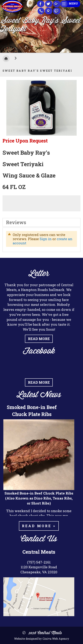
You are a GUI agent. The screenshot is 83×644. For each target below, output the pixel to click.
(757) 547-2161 (39, 562)
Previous (3, 25)
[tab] (41, 222)
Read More (39, 339)
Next (80, 25)
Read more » (39, 526)
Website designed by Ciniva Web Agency (42, 639)
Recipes (57, 11)
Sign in (46, 239)
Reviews (16, 222)
